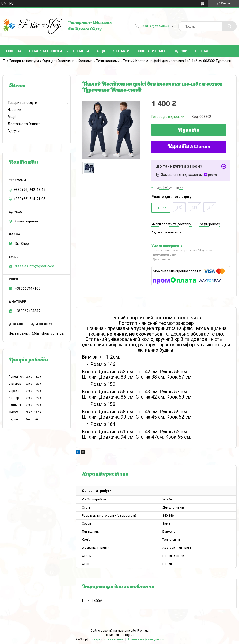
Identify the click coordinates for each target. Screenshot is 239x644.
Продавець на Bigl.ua (120, 635)
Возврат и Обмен (151, 51)
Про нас (202, 51)
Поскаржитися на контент (107, 639)
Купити (189, 130)
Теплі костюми (108, 61)
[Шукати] (229, 26)
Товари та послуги (45, 51)
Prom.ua (143, 631)
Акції (101, 51)
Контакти (121, 51)
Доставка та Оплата (24, 124)
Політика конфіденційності (145, 639)
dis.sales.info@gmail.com (35, 266)
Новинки (81, 51)
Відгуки (181, 51)
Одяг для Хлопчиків (58, 61)
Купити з (189, 147)
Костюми (85, 61)
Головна (14, 51)
